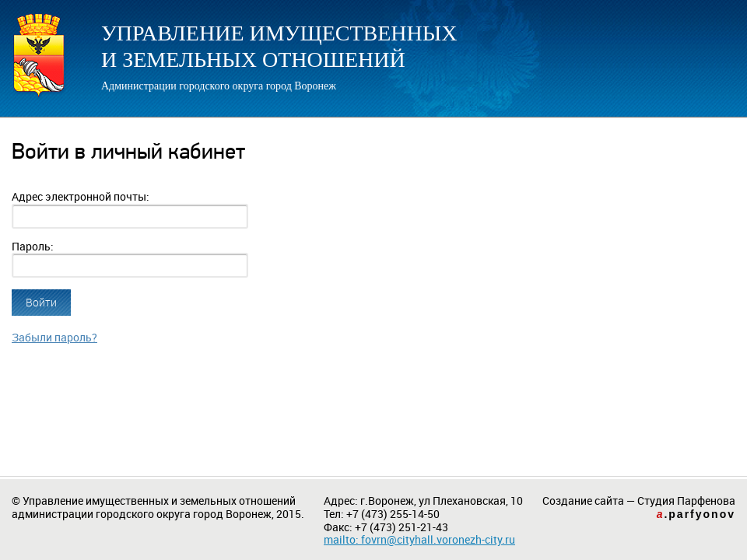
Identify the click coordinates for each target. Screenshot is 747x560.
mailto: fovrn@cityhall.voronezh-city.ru (419, 539)
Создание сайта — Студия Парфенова (639, 507)
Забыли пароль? (54, 338)
